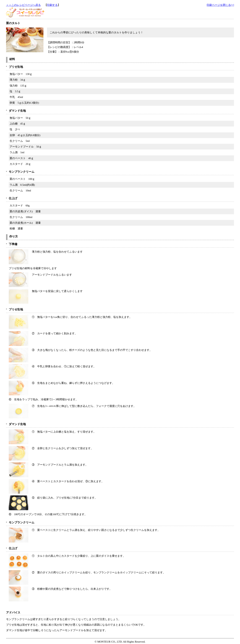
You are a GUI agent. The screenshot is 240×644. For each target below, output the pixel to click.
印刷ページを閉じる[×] (220, 5)
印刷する (52, 5)
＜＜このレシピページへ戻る (23, 5)
